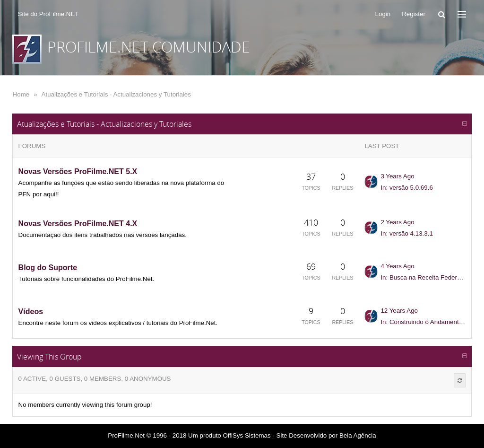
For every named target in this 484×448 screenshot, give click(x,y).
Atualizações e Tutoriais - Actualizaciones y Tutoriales (116, 94)
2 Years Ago (397, 222)
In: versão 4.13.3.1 (406, 233)
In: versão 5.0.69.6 (406, 188)
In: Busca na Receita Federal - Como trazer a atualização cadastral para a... (423, 277)
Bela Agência (358, 435)
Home (21, 94)
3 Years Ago (397, 176)
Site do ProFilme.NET (48, 14)
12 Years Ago (399, 311)
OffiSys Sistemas (246, 435)
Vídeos (31, 312)
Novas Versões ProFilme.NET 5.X (78, 171)
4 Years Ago (397, 266)
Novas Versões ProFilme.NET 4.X (78, 224)
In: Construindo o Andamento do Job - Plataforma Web (423, 322)
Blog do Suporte (48, 268)
